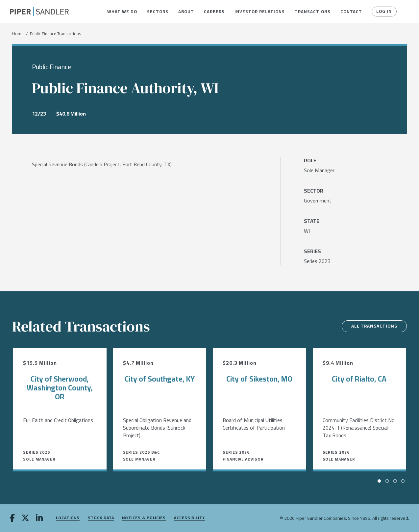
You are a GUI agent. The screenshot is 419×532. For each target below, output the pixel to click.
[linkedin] (39, 519)
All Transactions (373, 326)
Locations (68, 518)
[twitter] (25, 519)
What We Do (122, 12)
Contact (351, 12)
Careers (214, 12)
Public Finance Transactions (55, 34)
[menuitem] (122, 12)
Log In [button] (384, 12)
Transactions (313, 12)
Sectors (158, 12)
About (186, 12)
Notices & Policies (144, 518)
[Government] (318, 200)
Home (18, 34)
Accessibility (189, 518)
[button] (122, 12)
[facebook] (12, 519)
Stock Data (101, 518)
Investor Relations (260, 12)
